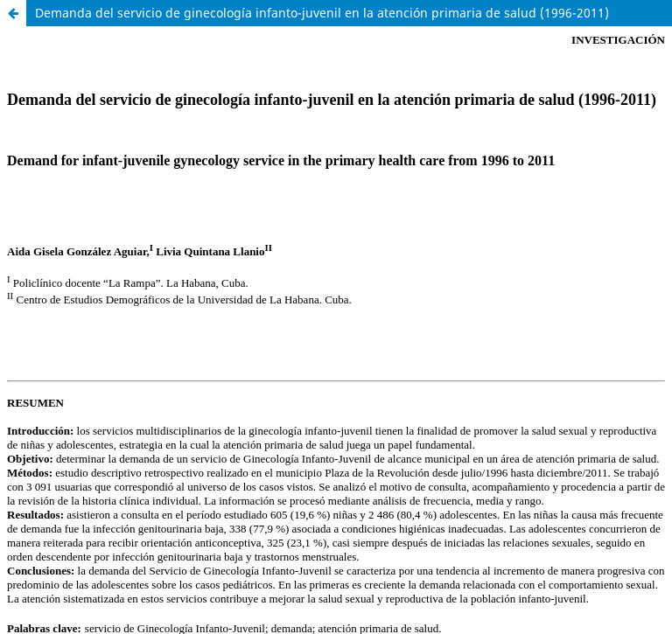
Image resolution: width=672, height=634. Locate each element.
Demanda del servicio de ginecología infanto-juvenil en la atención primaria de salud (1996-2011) (322, 13)
